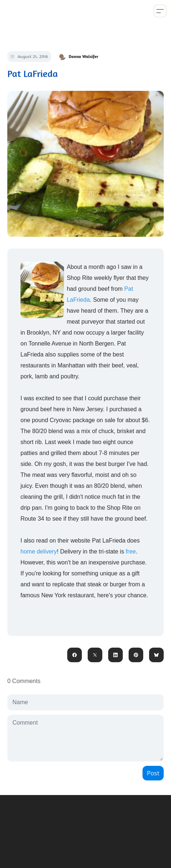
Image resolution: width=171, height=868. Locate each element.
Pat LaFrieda (33, 74)
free (131, 551)
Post (153, 773)
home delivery (39, 551)
